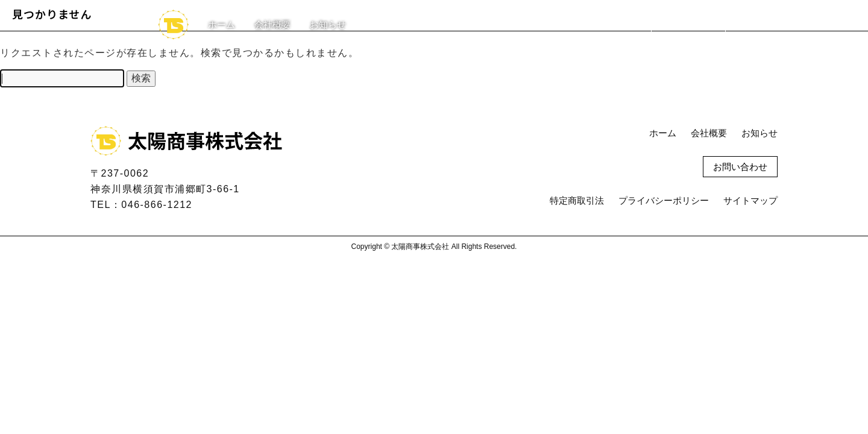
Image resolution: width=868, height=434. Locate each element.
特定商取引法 (577, 200)
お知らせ (328, 24)
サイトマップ (750, 200)
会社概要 (272, 24)
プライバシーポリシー (664, 200)
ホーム (222, 24)
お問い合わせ (688, 24)
